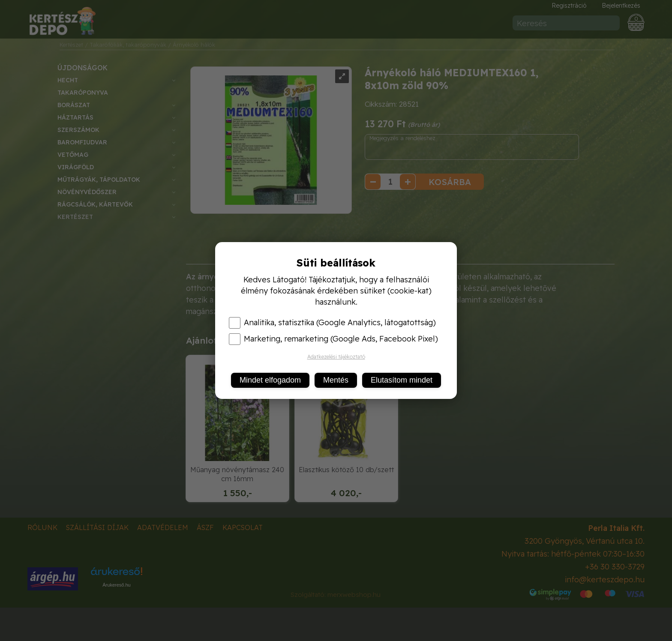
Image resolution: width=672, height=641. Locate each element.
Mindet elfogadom (270, 380)
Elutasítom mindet (402, 380)
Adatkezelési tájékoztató (336, 357)
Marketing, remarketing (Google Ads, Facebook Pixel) (333, 339)
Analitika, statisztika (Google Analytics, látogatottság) (332, 323)
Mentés (336, 380)
